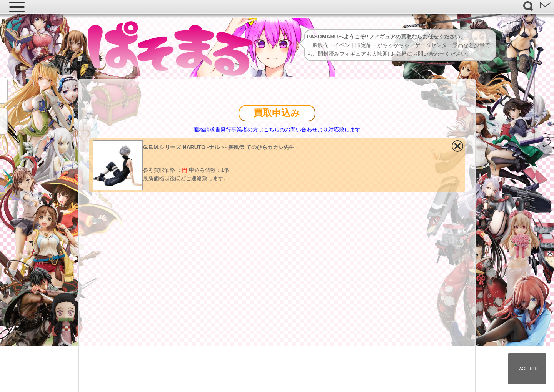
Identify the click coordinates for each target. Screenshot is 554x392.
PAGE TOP (527, 369)
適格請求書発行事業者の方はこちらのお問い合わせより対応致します (277, 130)
